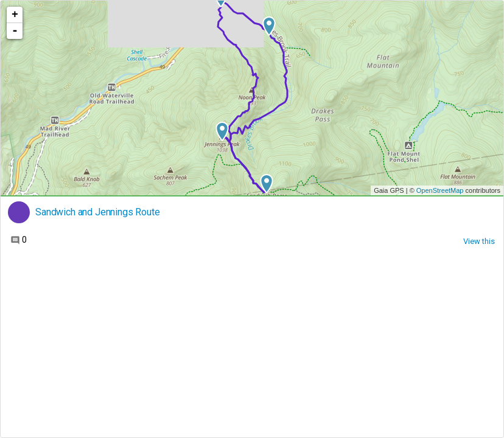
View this (479, 241)
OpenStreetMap (440, 190)
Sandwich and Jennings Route (98, 212)
